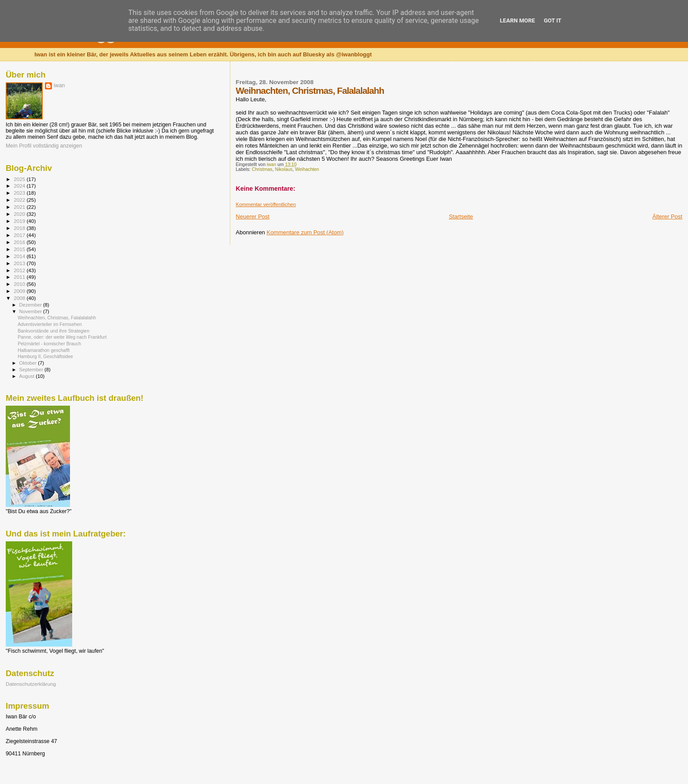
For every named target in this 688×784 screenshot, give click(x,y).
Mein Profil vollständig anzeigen (44, 146)
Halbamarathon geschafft (44, 350)
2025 (20, 179)
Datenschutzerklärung (31, 684)
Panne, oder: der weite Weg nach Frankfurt (62, 337)
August (28, 376)
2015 (20, 249)
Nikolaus (284, 169)
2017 (20, 235)
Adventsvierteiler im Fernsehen (50, 324)
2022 (20, 200)
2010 (20, 284)
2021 (20, 207)
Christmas (262, 169)
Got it (552, 20)
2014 (20, 256)
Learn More (518, 20)
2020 (20, 214)
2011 (20, 277)
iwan (59, 85)
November (31, 311)
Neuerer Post (253, 216)
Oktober (29, 363)
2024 (20, 186)
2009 (20, 291)
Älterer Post (667, 216)
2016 (20, 242)
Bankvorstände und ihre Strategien (53, 331)
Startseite (461, 216)
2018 (20, 228)
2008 (20, 298)
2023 (20, 193)
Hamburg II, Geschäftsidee (45, 356)
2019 (20, 221)
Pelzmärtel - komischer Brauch (49, 344)
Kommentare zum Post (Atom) (305, 232)
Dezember (31, 305)
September (32, 370)
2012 (20, 270)
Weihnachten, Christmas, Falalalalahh (57, 318)
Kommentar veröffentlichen (266, 204)
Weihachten (307, 169)
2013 (20, 263)
